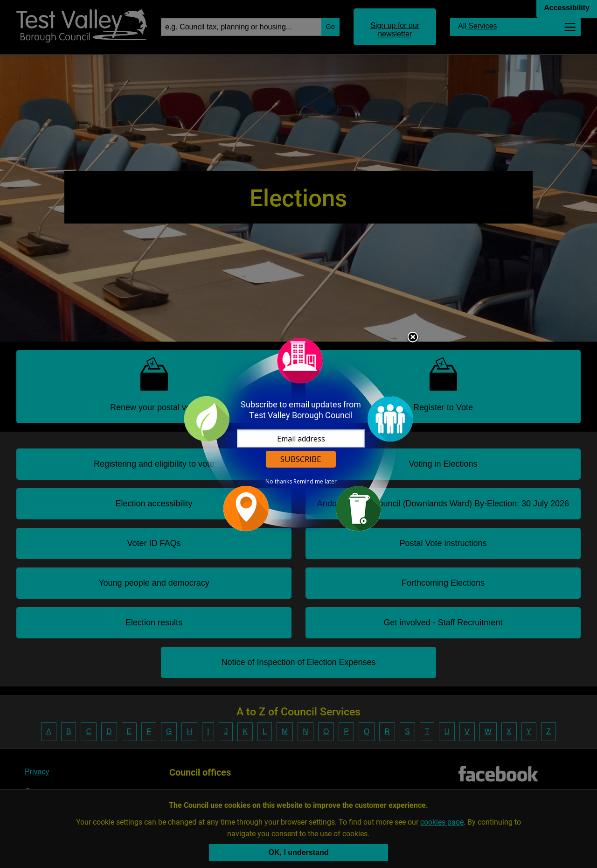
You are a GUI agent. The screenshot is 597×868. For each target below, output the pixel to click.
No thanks (279, 482)
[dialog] (298, 434)
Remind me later (315, 482)
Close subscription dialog (413, 338)
